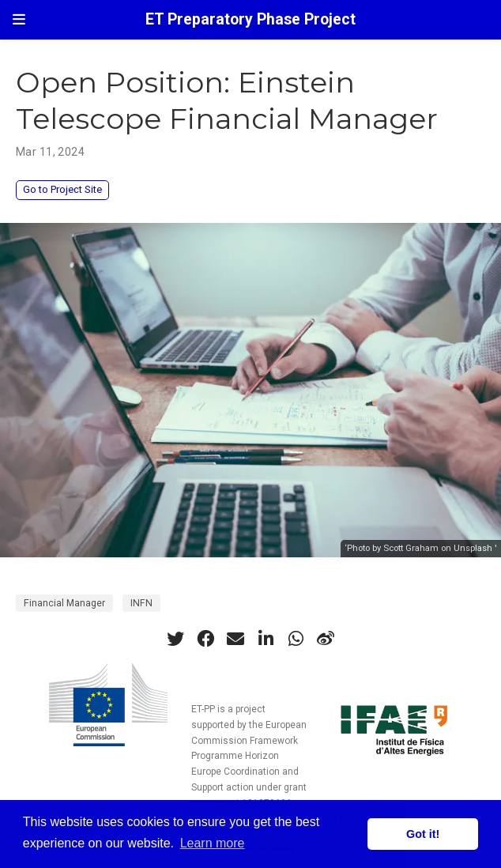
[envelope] (235, 639)
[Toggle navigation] (19, 19)
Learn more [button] (213, 843)
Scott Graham (411, 548)
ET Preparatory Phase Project (250, 19)
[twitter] (175, 639)
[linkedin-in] (266, 639)
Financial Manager (64, 603)
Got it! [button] (423, 834)
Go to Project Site (62, 189)
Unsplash (473, 548)
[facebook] (205, 639)
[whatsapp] (296, 639)
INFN (141, 603)
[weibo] (326, 639)
